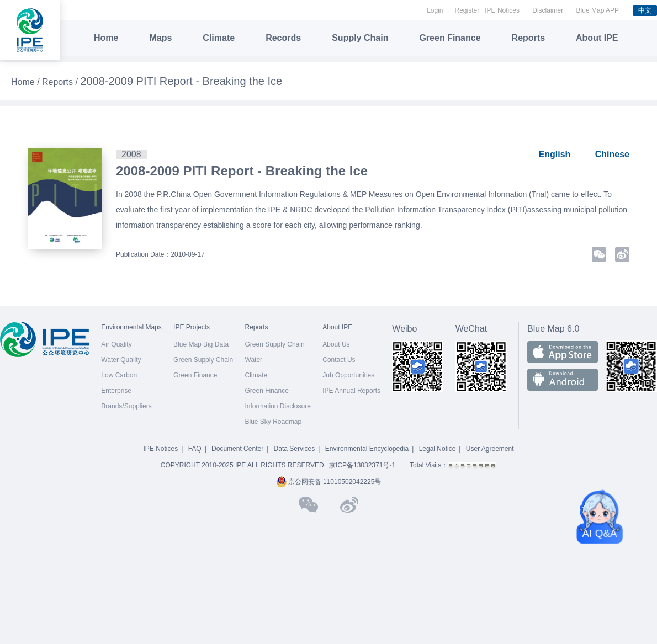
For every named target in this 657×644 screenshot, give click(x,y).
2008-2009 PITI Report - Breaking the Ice (242, 171)
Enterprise (116, 391)
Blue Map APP (598, 10)
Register (467, 10)
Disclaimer (548, 10)
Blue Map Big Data (201, 344)
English (555, 154)
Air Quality (116, 344)
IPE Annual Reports (351, 391)
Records (283, 38)
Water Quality (121, 360)
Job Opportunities (348, 375)
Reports (528, 38)
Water (254, 360)
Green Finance (450, 38)
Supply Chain (360, 38)
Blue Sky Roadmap (274, 422)
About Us (336, 344)
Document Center (237, 449)
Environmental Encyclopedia (367, 449)
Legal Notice (438, 449)
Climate (219, 38)
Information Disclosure (278, 406)
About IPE (597, 38)
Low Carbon (119, 375)
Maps (160, 38)
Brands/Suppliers (126, 406)
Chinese (612, 154)
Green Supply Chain (203, 360)
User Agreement (490, 449)
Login (435, 10)
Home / (27, 82)
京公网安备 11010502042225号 (329, 482)
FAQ (195, 449)
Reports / (61, 82)
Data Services (295, 449)
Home (106, 38)
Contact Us (339, 360)
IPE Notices (502, 10)
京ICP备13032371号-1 (362, 465)
